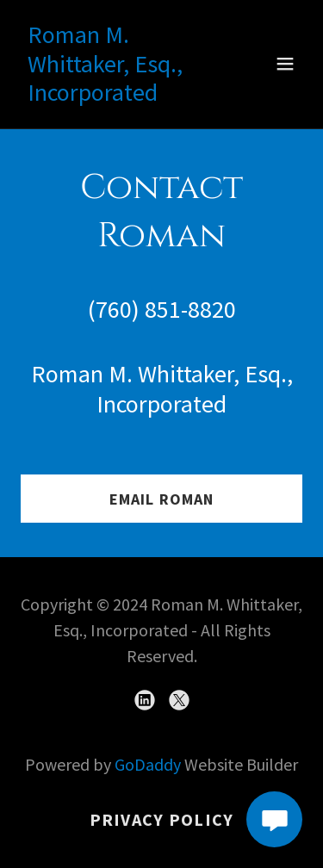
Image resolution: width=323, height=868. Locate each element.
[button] (285, 64)
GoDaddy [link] (148, 764)
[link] (119, 94)
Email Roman (161, 499)
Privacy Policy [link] (162, 819)
